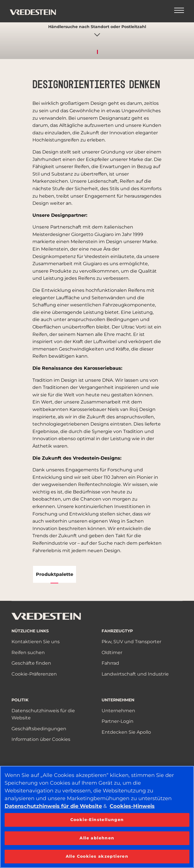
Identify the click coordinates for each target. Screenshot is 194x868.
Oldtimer (112, 653)
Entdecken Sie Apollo (126, 732)
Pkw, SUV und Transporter (131, 642)
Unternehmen (118, 711)
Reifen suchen (28, 653)
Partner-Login (118, 721)
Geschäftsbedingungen (39, 729)
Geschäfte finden (31, 663)
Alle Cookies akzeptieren (97, 856)
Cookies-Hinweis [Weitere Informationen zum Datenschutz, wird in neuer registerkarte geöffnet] (132, 806)
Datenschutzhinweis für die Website (53, 806)
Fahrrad (110, 663)
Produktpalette (55, 574)
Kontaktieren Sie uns (36, 642)
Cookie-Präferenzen (34, 674)
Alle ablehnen (97, 838)
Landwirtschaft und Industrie (135, 674)
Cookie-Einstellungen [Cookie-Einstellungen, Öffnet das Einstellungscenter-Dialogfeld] (97, 820)
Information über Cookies (41, 739)
